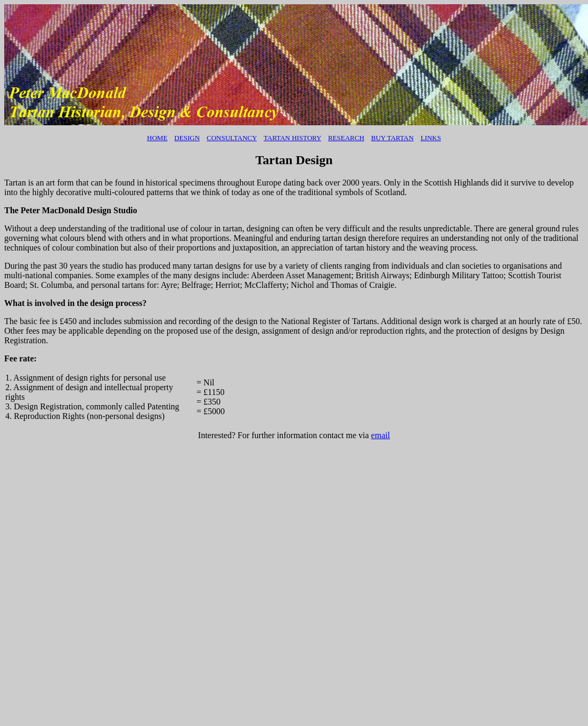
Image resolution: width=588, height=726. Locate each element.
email (381, 435)
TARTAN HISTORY (292, 138)
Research (346, 138)
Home (157, 138)
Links (431, 138)
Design (187, 138)
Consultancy (232, 138)
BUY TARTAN (393, 138)
